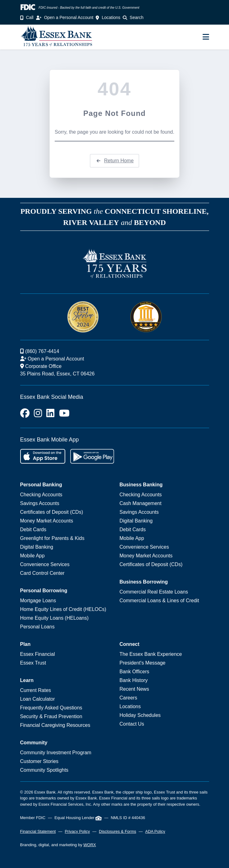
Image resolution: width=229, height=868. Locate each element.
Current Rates (36, 690)
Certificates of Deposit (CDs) (52, 512)
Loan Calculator (38, 699)
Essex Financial (38, 654)
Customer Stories (39, 761)
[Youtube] (64, 413)
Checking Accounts (41, 495)
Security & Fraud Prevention (51, 716)
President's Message (143, 663)
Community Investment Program (56, 753)
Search (133, 17)
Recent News (134, 689)
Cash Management (141, 503)
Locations (130, 706)
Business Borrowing (144, 582)
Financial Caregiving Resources (55, 725)
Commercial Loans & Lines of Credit (159, 601)
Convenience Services (45, 564)
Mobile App (32, 556)
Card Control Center (42, 573)
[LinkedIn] (50, 413)
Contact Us (132, 724)
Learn (27, 680)
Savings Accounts (40, 503)
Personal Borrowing (44, 591)
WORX (89, 845)
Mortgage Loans (38, 601)
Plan (25, 644)
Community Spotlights (44, 770)
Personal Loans (37, 627)
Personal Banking (41, 485)
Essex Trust (33, 663)
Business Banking (141, 485)
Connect (130, 644)
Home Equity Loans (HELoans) (55, 618)
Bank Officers (135, 672)
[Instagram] (38, 413)
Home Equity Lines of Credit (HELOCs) (63, 609)
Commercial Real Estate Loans (154, 592)
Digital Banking (37, 547)
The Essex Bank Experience (151, 654)
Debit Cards (33, 529)
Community (34, 743)
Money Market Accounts (47, 521)
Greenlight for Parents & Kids (52, 538)
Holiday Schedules (140, 715)
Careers (128, 698)
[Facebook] (25, 413)
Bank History (134, 680)
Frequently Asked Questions (51, 708)
